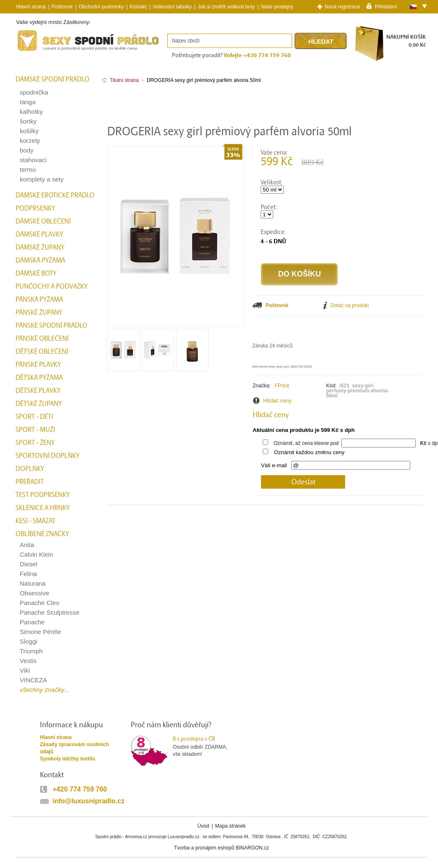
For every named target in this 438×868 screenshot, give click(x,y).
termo (28, 170)
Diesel (29, 564)
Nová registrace (343, 7)
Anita (27, 545)
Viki (25, 670)
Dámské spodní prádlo (53, 79)
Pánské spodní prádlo (51, 326)
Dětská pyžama (39, 378)
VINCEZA (33, 680)
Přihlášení (386, 6)
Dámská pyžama (40, 260)
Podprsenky (35, 208)
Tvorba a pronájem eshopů (204, 848)
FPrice (282, 386)
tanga (28, 102)
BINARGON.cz (252, 848)
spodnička (34, 92)
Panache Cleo (40, 603)
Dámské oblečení (43, 221)
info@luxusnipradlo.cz (88, 801)
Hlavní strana (56, 737)
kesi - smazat (36, 521)
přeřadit (30, 482)
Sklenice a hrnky (43, 508)
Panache (32, 622)
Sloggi (29, 641)
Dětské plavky (38, 391)
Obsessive (34, 593)
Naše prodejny (277, 7)
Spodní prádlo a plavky (39, 51)
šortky (28, 121)
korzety (30, 141)
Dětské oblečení (42, 352)
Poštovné (62, 7)
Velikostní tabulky (172, 7)
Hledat (321, 41)
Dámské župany (40, 247)
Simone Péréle (40, 632)
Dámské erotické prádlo (55, 195)
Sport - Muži (35, 430)
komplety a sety (42, 179)
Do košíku (299, 274)
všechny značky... (44, 690)
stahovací (33, 160)
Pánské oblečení (42, 339)
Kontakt (139, 7)
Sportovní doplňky (47, 456)
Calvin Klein (36, 554)
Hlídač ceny (277, 401)
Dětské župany (39, 404)
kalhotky (31, 112)
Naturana (33, 583)
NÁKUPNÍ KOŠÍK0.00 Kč (406, 41)
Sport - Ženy (35, 443)
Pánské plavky (38, 365)
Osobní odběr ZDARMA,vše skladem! (205, 746)
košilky (29, 131)
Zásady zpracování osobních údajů (74, 748)
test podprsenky (43, 495)
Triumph (31, 651)
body (27, 150)
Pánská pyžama (39, 300)
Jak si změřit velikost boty (226, 7)
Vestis (28, 661)
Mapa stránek (231, 826)
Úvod (203, 826)
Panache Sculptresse (50, 612)
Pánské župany (39, 313)
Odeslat (303, 482)
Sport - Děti (34, 417)
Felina (28, 574)
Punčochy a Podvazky (51, 287)
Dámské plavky (39, 234)
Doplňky (30, 469)
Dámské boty (36, 274)
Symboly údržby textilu (67, 759)
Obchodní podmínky (101, 7)
